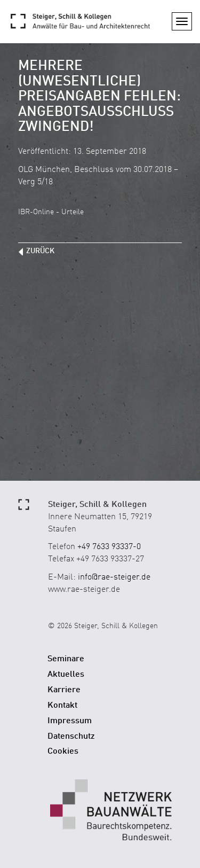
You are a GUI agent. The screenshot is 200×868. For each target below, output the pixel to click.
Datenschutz (71, 737)
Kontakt (62, 706)
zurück (40, 251)
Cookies (63, 752)
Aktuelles (66, 675)
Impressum (70, 721)
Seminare (66, 659)
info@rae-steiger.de (114, 577)
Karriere (64, 690)
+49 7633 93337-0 (109, 547)
